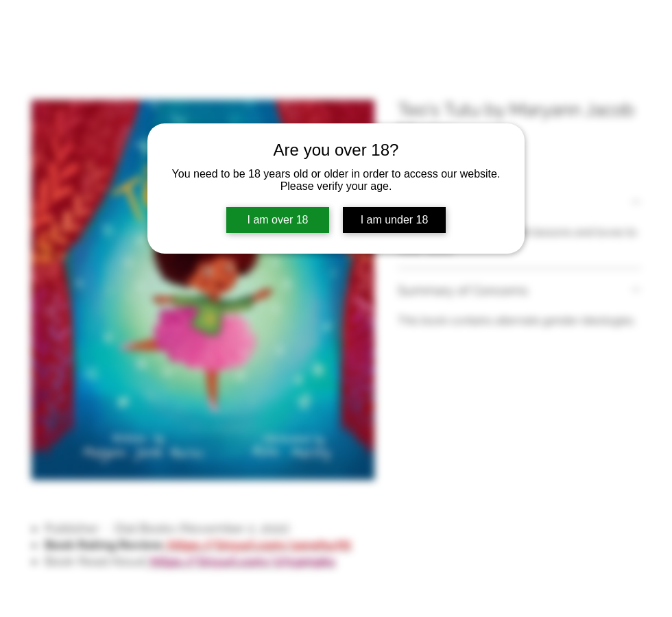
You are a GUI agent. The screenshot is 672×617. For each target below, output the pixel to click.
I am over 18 (278, 220)
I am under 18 (395, 220)
